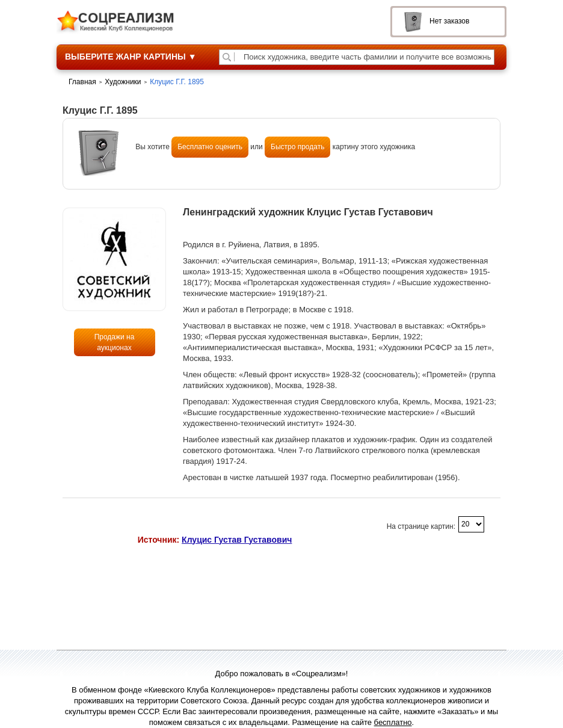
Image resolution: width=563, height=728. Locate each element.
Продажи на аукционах (115, 342)
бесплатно (393, 722)
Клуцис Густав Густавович (237, 540)
